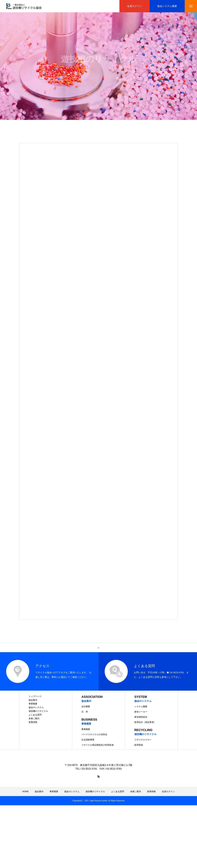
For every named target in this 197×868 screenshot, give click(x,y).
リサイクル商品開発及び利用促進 (98, 745)
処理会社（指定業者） (145, 722)
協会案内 (33, 700)
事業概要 (33, 704)
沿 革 (85, 712)
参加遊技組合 (141, 717)
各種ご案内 (34, 718)
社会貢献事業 (88, 740)
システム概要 (141, 706)
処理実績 (139, 745)
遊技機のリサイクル (38, 711)
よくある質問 (35, 715)
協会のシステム (36, 707)
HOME (25, 791)
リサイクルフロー (143, 740)
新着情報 (33, 722)
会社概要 (86, 706)
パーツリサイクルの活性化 (94, 734)
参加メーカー (141, 712)
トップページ (35, 696)
